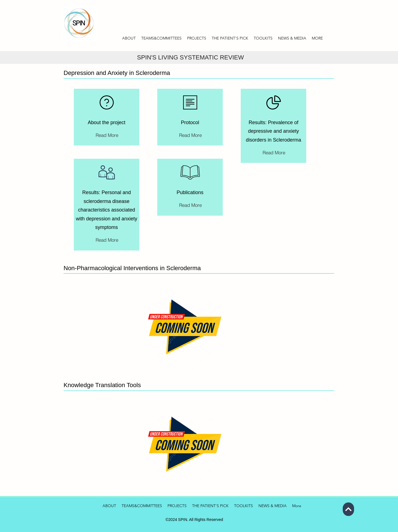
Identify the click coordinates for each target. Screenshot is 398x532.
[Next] (348, 509)
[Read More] (107, 135)
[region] (107, 117)
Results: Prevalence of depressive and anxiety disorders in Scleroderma (273, 131)
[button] (292, 38)
